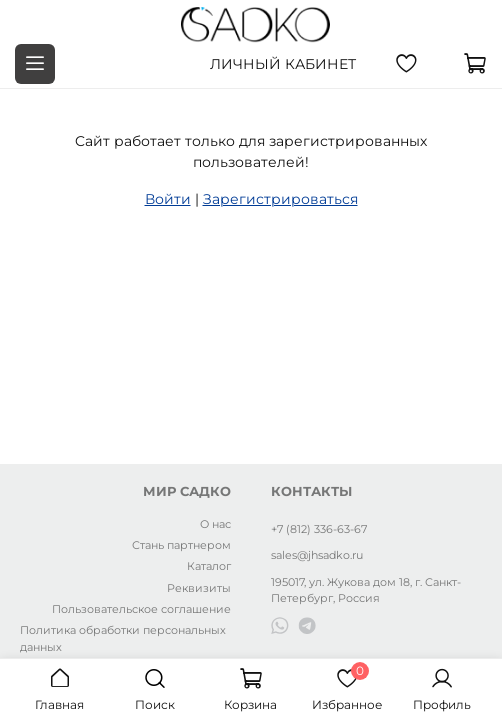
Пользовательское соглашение (141, 609)
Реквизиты (199, 588)
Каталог (209, 566)
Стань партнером (181, 545)
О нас (215, 524)
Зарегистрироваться (280, 199)
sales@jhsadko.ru (317, 555)
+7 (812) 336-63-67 (319, 529)
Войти (168, 199)
